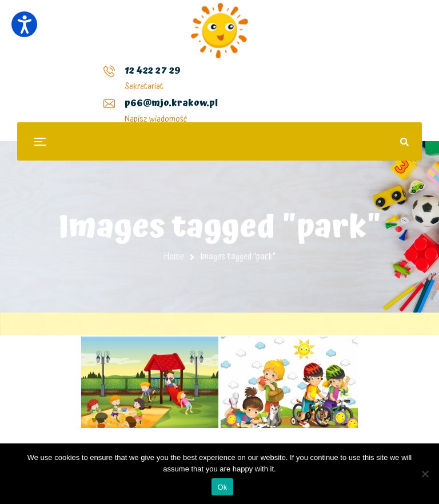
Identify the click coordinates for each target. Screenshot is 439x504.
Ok (222, 487)
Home (174, 257)
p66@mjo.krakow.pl (177, 79)
